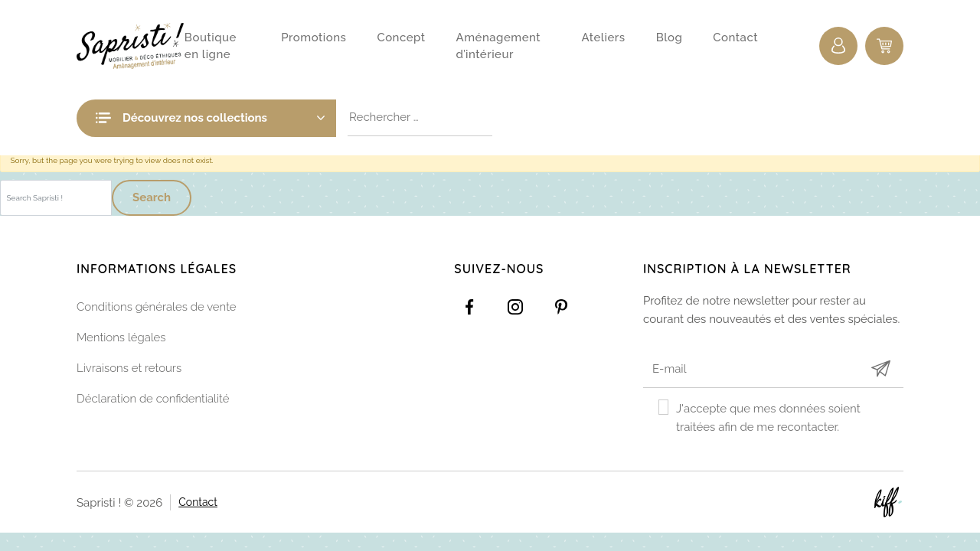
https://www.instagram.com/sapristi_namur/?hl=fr (515, 307)
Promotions (314, 37)
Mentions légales (121, 337)
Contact (735, 37)
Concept (401, 37)
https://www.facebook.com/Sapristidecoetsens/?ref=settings (469, 307)
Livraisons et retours (129, 368)
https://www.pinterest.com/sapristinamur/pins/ (561, 307)
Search (152, 197)
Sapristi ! (131, 46)
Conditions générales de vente (157, 307)
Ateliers (603, 37)
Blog (670, 37)
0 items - (884, 46)
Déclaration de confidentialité (153, 399)
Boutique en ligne (211, 46)
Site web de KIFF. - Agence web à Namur (888, 502)
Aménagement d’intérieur (499, 46)
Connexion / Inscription (838, 46)
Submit (880, 368)
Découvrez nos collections (224, 118)
